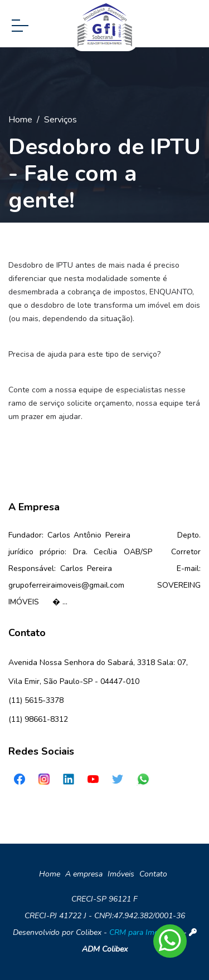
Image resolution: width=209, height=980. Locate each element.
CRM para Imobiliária (145, 932)
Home (20, 120)
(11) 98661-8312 (38, 719)
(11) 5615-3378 (36, 700)
